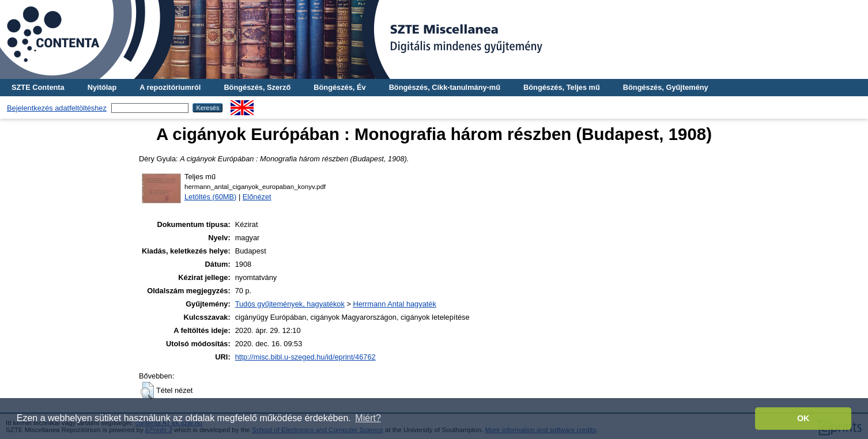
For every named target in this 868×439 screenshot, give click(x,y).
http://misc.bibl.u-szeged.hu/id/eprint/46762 (305, 357)
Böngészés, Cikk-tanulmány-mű (445, 87)
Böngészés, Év (339, 87)
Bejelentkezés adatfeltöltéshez (57, 108)
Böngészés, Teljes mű (562, 87)
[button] (147, 391)
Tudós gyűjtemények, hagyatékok (290, 304)
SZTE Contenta (38, 87)
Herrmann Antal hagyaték (394, 304)
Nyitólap (102, 87)
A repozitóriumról (170, 87)
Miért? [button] (368, 418)
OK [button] (803, 418)
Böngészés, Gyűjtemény (666, 87)
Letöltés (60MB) (210, 197)
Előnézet (257, 197)
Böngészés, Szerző (257, 87)
